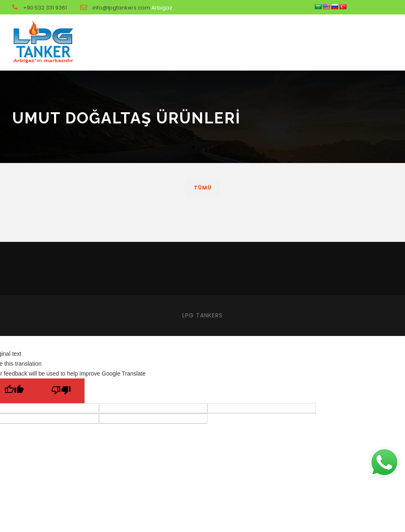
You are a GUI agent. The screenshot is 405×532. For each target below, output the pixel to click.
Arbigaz (162, 8)
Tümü (203, 188)
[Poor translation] (61, 391)
